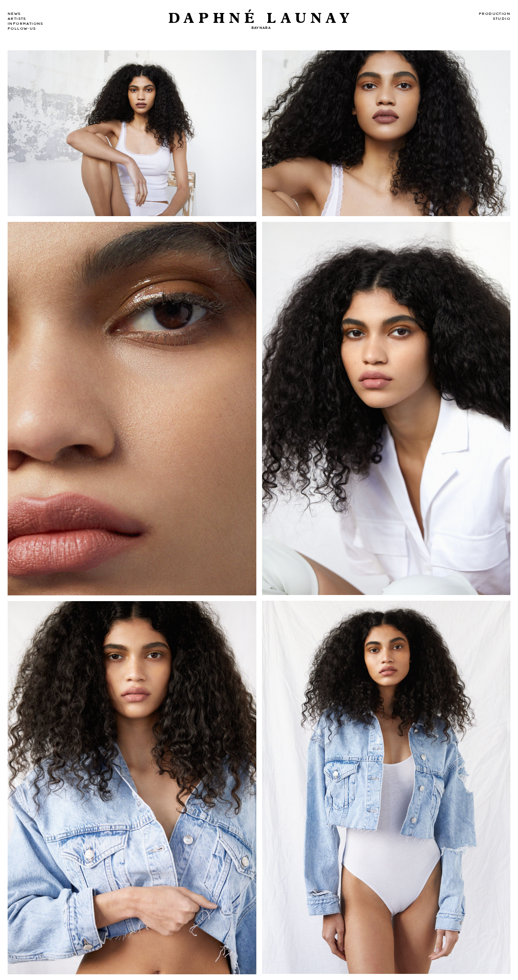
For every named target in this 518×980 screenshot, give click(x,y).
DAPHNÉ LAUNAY (261, 18)
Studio (502, 19)
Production (495, 14)
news (14, 14)
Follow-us (22, 29)
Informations (26, 24)
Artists (17, 19)
